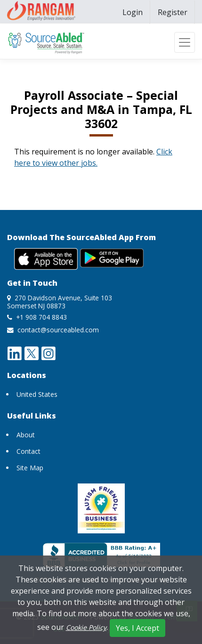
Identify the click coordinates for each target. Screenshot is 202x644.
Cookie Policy (86, 627)
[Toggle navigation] (185, 42)
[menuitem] (133, 12)
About (26, 435)
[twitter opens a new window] (32, 353)
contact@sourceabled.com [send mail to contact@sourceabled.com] (58, 330)
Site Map (30, 468)
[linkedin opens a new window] (15, 353)
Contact (28, 451)
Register (173, 12)
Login (133, 12)
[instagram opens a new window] (48, 353)
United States (37, 394)
